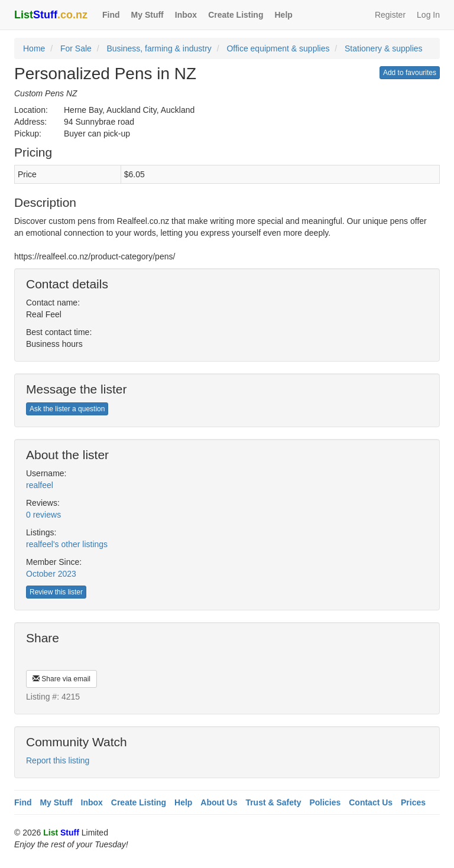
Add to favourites (410, 73)
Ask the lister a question (67, 409)
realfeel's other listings (67, 544)
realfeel (40, 485)
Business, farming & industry (159, 48)
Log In (428, 15)
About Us (219, 802)
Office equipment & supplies (278, 48)
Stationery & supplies (384, 48)
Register (390, 15)
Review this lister (56, 592)
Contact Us (371, 802)
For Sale (76, 48)
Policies (325, 802)
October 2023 (51, 574)
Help (283, 15)
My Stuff (147, 15)
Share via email (61, 679)
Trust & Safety (273, 802)
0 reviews (43, 515)
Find (111, 15)
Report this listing (58, 760)
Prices (413, 802)
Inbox (186, 15)
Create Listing (236, 15)
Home (34, 48)
